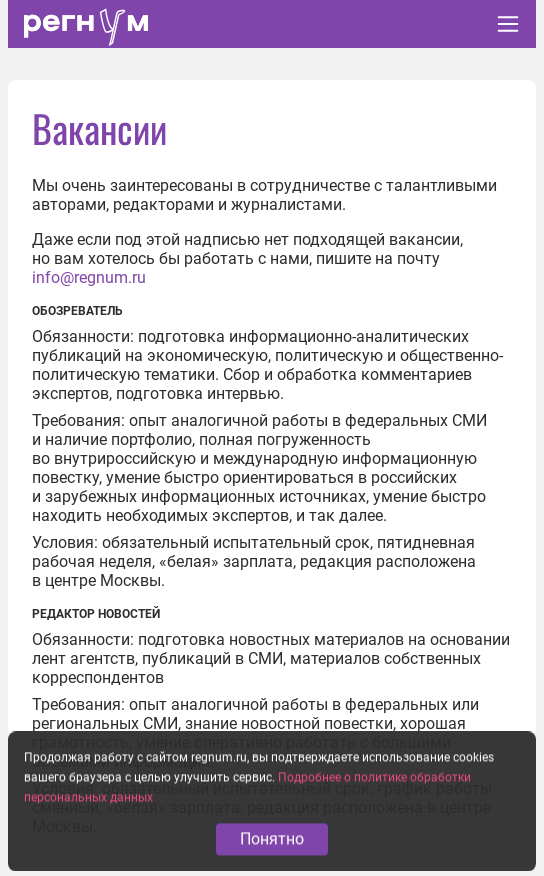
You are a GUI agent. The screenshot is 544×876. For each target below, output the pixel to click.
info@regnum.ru (89, 277)
